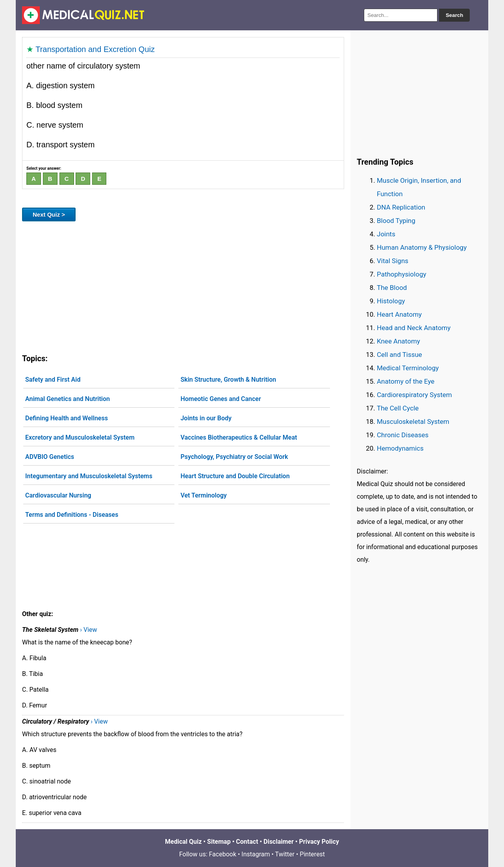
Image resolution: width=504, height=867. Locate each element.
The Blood (392, 288)
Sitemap (219, 842)
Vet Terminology (203, 495)
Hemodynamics (400, 448)
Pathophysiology (401, 274)
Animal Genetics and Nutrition (68, 399)
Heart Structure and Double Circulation (235, 476)
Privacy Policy (319, 842)
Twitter (285, 854)
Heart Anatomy (399, 314)
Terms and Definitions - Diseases (72, 515)
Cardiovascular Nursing (58, 495)
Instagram (256, 854)
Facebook (223, 854)
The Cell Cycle (398, 408)
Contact (247, 842)
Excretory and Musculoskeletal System (80, 437)
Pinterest (312, 854)
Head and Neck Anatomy (414, 328)
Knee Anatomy (398, 341)
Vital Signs (393, 261)
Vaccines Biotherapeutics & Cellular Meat (239, 437)
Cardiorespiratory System (414, 395)
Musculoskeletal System (413, 421)
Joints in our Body (206, 418)
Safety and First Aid (53, 380)
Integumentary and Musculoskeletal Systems (89, 476)
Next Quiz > (49, 214)
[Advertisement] (183, 286)
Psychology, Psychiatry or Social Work (234, 457)
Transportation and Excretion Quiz (95, 49)
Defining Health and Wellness (67, 418)
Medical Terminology (408, 368)
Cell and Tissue (399, 355)
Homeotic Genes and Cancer (220, 399)
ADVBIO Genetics (50, 457)
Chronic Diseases (403, 435)
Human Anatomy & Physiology (422, 247)
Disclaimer (279, 842)
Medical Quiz (183, 842)
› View (88, 630)
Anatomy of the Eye (406, 381)
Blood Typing (396, 221)
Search (454, 15)
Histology (391, 301)
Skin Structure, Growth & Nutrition (228, 380)
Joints (386, 234)
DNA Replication (401, 207)
